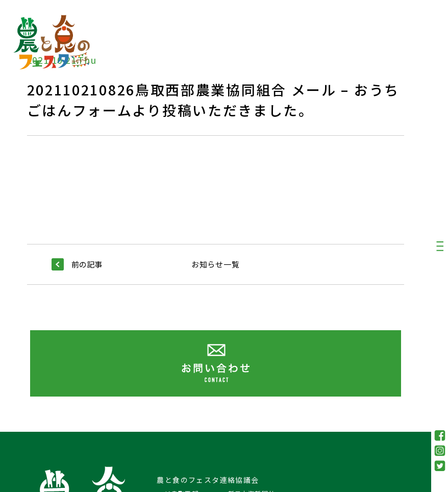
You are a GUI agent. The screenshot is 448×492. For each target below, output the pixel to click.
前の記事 (77, 264)
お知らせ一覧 (216, 264)
